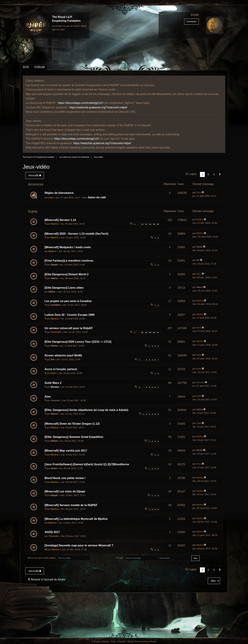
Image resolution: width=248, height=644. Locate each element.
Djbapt (200, 247)
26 (154, 332)
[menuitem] (35, 175)
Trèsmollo (56, 332)
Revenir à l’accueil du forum (46, 579)
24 (146, 332)
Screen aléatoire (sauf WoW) (63, 355)
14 (150, 224)
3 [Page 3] (214, 174)
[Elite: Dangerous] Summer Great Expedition (74, 437)
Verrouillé (35, 175)
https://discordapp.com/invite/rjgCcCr (81, 103)
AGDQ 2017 (52, 532)
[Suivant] (220, 174)
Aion (48, 397)
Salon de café (97, 197)
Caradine (55, 305)
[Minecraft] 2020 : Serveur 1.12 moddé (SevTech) (76, 234)
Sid (198, 260)
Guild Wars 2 (53, 383)
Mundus (55, 387)
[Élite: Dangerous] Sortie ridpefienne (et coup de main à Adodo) (86, 410)
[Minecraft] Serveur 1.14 (60, 220)
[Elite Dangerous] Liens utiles (64, 288)
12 (142, 224)
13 (146, 224)
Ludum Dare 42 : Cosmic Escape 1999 (70, 315)
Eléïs (199, 274)
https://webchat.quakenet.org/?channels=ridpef (98, 107)
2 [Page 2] (208, 174)
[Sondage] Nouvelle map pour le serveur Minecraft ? (79, 545)
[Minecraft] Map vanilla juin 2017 (66, 451)
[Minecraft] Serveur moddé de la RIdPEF (71, 505)
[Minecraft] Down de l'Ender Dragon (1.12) (72, 424)
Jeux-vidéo (98, 157)
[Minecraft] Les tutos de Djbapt (65, 491)
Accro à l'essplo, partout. (61, 369)
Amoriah (200, 382)
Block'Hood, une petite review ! (65, 478)
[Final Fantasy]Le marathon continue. (69, 261)
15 (154, 224)
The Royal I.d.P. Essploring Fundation (39, 157)
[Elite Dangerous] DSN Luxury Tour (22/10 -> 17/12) (78, 342)
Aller (213, 581)
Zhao (51, 198)
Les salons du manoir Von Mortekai (74, 157)
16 (158, 224)
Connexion (191, 22)
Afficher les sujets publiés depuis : (42, 558)
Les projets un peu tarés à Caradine (68, 301)
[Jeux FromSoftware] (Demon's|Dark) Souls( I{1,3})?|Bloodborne (87, 464)
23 (142, 332)
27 (158, 332)
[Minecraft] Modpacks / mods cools (68, 247)
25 (150, 332)
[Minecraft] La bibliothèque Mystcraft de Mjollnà (76, 519)
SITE (26, 67)
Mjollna (54, 224)
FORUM (40, 67)
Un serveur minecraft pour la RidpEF (69, 328)
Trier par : (120, 558)
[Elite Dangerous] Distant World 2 (67, 274)
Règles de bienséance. (59, 193)
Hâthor (54, 278)
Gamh (54, 468)
